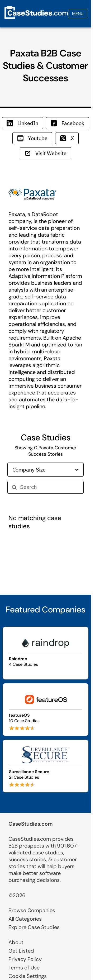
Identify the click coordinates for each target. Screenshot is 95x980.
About (16, 942)
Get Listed (21, 951)
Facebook (68, 123)
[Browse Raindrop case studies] (46, 653)
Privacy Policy (25, 959)
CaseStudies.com (31, 824)
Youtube (32, 138)
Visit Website (46, 153)
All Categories (25, 919)
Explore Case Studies (34, 927)
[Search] (50, 487)
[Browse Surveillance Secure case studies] (46, 766)
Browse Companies (32, 910)
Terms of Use (24, 968)
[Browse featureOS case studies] (46, 710)
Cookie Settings (28, 976)
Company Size (46, 470)
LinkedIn (22, 123)
